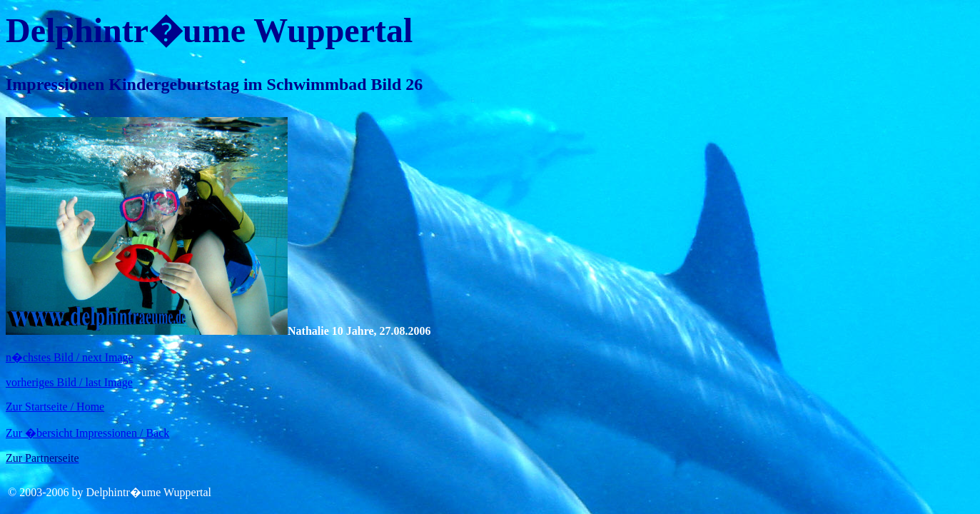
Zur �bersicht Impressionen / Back (87, 433)
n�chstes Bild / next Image (70, 357)
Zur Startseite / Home (55, 407)
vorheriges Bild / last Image (69, 382)
